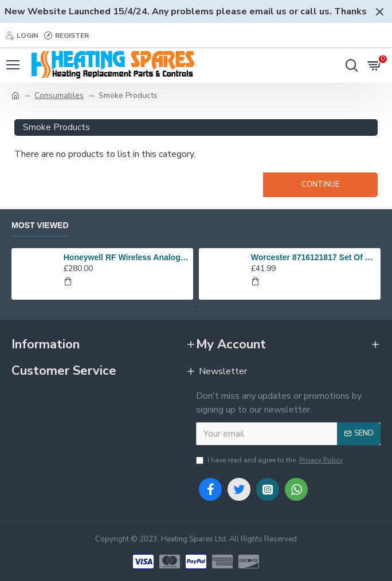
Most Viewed (40, 225)
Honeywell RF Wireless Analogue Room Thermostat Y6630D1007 (126, 257)
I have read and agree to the (270, 460)
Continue (320, 184)
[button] (193, 309)
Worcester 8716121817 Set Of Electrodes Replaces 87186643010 (314, 257)
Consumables (59, 95)
